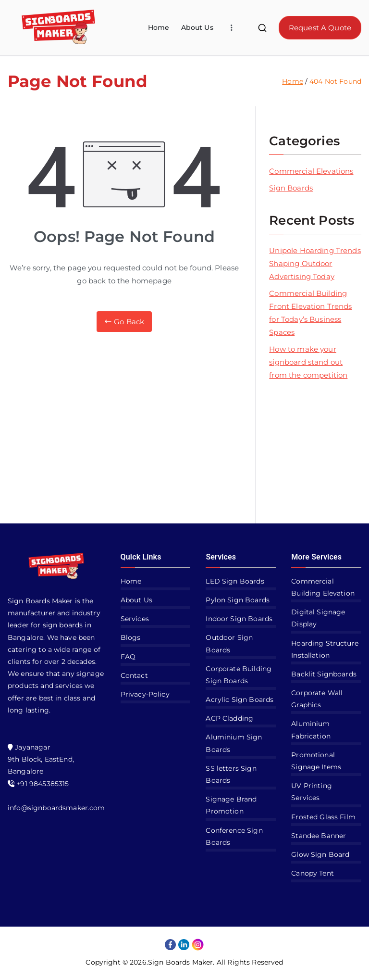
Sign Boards (291, 188)
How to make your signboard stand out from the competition (308, 362)
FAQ (128, 657)
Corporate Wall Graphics (317, 699)
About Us (197, 27)
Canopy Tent (313, 873)
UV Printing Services (312, 792)
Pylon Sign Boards (238, 600)
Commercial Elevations (311, 171)
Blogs (131, 637)
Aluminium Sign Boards (234, 743)
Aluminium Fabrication (311, 730)
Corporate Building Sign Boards (239, 675)
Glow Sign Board (320, 854)
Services (135, 619)
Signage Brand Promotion (231, 805)
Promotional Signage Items (316, 761)
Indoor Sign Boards (239, 619)
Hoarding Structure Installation (325, 649)
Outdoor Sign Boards (229, 643)
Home (159, 27)
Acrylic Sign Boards (240, 700)
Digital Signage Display (318, 618)
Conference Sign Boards (234, 836)
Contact (134, 675)
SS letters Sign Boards (231, 774)
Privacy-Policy (145, 694)
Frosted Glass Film (323, 817)
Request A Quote (320, 28)
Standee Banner (319, 836)
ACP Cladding (229, 718)
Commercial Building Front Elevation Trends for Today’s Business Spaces (310, 313)
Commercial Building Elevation (323, 587)
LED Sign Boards (235, 581)
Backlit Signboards (324, 674)
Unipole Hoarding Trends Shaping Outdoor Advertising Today (315, 263)
